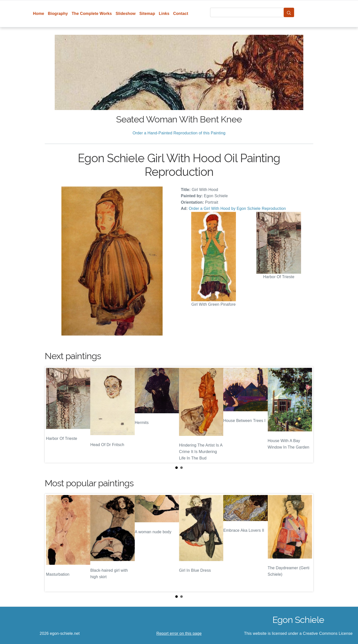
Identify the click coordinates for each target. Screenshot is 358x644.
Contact (181, 14)
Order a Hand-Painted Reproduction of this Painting (179, 133)
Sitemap (147, 14)
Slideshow (126, 14)
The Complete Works (92, 14)
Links (164, 14)
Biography (58, 14)
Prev (52, 415)
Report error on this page (179, 633)
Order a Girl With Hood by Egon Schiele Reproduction (237, 208)
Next (306, 415)
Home (39, 14)
